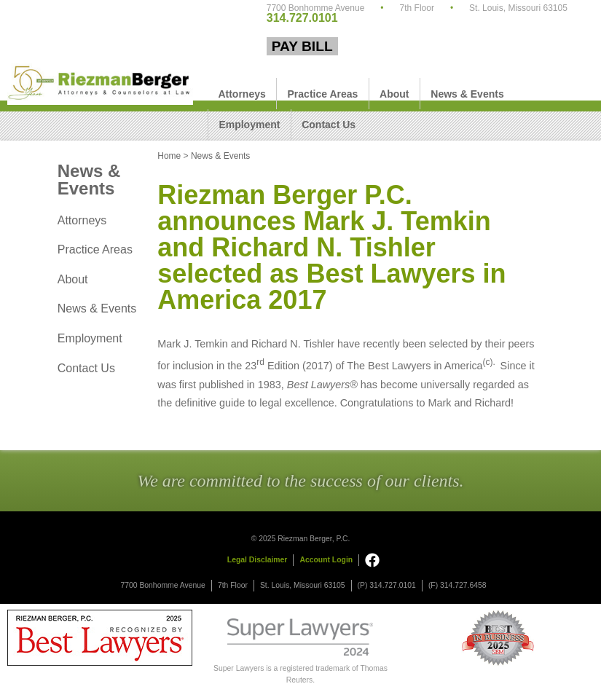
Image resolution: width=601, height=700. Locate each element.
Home (169, 156)
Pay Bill (302, 46)
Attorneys (241, 94)
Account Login (326, 560)
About (394, 94)
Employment (249, 125)
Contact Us (329, 125)
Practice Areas (323, 94)
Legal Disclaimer (258, 560)
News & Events (467, 94)
